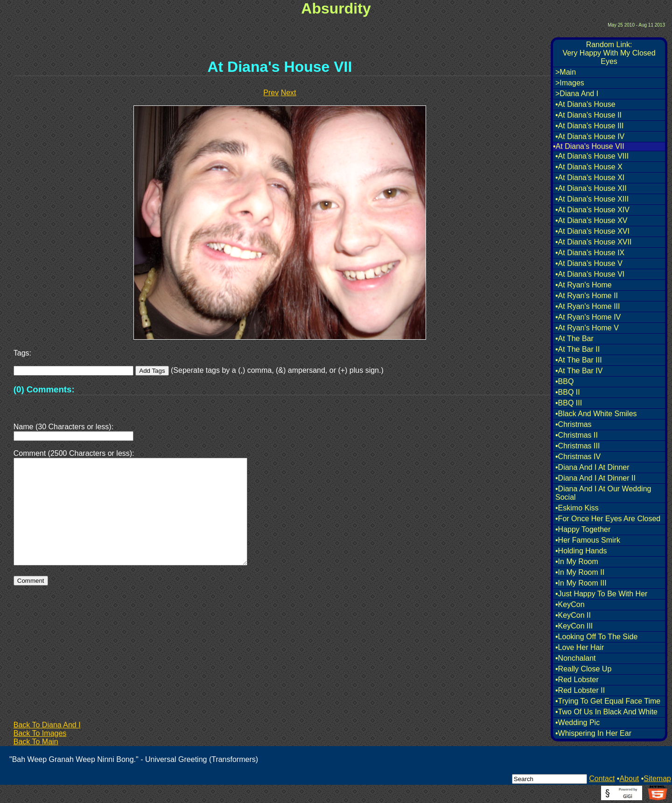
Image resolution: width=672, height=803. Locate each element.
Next (289, 93)
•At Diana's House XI (590, 178)
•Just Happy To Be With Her (601, 594)
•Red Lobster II (580, 690)
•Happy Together (583, 529)
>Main (566, 72)
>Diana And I (577, 94)
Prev (271, 93)
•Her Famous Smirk (588, 540)
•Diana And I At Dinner (592, 467)
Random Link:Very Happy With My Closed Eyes (609, 53)
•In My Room (577, 562)
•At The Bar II (577, 349)
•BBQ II (568, 392)
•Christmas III (577, 446)
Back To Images (40, 733)
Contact (602, 779)
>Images (570, 83)
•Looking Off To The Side (596, 637)
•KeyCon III (574, 626)
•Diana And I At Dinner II (595, 478)
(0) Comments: (44, 389)
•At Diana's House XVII (593, 242)
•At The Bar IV (579, 371)
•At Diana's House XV (591, 220)
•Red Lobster (577, 680)
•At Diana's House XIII (592, 199)
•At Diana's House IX (590, 253)
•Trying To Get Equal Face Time (608, 701)
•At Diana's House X (589, 167)
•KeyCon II (573, 615)
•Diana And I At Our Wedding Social (603, 493)
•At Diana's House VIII (592, 156)
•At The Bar (574, 339)
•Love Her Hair (580, 647)
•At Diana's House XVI (592, 231)
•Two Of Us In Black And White (606, 712)
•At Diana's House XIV (592, 210)
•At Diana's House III (590, 126)
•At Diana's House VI (590, 274)
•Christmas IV (578, 457)
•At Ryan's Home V (587, 328)
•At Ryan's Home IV (588, 317)
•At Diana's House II (588, 115)
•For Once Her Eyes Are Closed (608, 519)
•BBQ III (569, 403)
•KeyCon (570, 604)
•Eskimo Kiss (577, 508)
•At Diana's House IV (590, 136)
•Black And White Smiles (596, 414)
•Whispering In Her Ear (593, 733)
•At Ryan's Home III (588, 306)
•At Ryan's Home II (587, 296)
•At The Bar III (579, 360)
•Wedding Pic (577, 723)
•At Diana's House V (589, 263)
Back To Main (36, 742)
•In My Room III (581, 583)
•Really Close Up (583, 669)
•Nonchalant (576, 658)
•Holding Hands (581, 551)
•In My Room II (580, 572)
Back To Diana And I (47, 725)
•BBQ (564, 381)
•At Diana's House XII (591, 188)
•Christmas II (577, 435)
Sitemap (657, 779)
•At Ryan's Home (584, 285)
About (629, 779)
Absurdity (336, 8)
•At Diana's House (585, 104)
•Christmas (574, 424)
